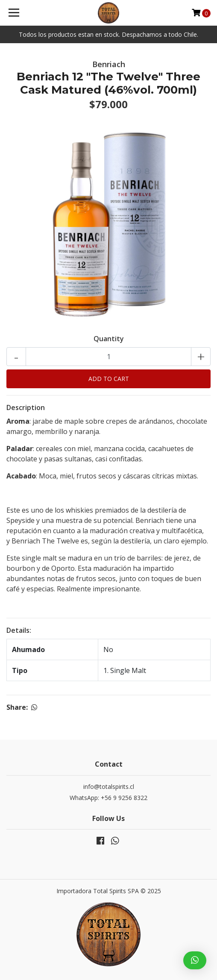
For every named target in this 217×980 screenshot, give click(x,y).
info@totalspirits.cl (109, 787)
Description (26, 407)
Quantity (109, 339)
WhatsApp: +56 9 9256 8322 (108, 798)
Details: (19, 630)
